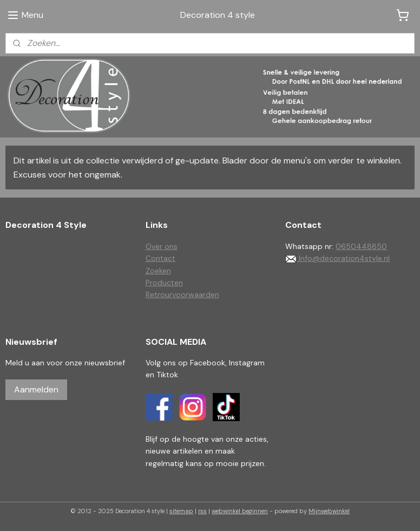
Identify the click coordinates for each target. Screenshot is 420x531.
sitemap (181, 511)
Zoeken (158, 271)
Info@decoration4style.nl (337, 258)
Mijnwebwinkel (329, 511)
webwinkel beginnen (240, 511)
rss (202, 511)
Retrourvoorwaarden (182, 294)
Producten (164, 283)
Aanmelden (36, 389)
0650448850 (361, 246)
